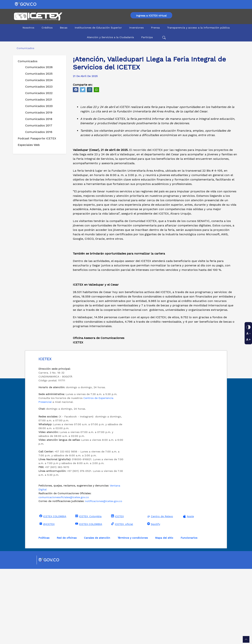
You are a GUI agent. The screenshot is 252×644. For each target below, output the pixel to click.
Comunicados (28, 61)
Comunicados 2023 (39, 87)
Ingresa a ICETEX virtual (151, 16)
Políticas (44, 613)
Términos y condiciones (133, 613)
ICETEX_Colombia (88, 591)
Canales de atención (97, 613)
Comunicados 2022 (39, 93)
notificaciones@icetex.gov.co (104, 576)
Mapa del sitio (164, 613)
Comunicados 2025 (39, 74)
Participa (147, 37)
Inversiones (136, 28)
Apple (188, 592)
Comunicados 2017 (39, 125)
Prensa (155, 28)
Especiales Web (29, 145)
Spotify (153, 599)
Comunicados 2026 (39, 67)
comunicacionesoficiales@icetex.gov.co (64, 572)
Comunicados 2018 (39, 119)
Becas (64, 28)
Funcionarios (189, 613)
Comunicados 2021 (39, 99)
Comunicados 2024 (39, 80)
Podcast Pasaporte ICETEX (37, 138)
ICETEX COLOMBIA (52, 591)
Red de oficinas (67, 613)
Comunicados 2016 (39, 132)
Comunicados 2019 (39, 112)
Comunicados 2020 (39, 106)
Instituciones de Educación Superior (98, 28)
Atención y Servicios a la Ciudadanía (110, 37)
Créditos (47, 28)
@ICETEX (46, 599)
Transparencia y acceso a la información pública (198, 28)
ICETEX (117, 591)
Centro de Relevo (160, 592)
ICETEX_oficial (122, 599)
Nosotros (28, 28)
